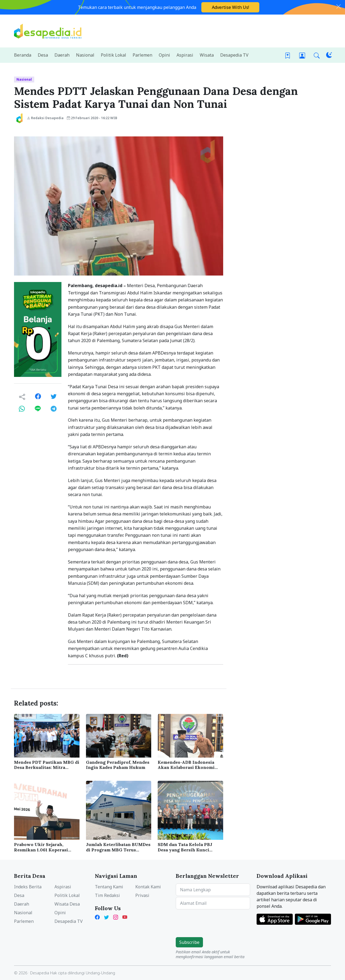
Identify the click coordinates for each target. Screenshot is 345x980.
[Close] (339, 6)
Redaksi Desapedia (45, 118)
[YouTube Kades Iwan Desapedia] (125, 917)
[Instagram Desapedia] (116, 917)
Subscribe (189, 942)
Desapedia (40, 973)
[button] (317, 55)
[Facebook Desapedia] (98, 917)
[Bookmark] (288, 55)
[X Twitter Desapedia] (106, 917)
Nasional (24, 79)
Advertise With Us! (230, 7)
